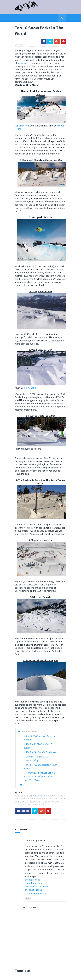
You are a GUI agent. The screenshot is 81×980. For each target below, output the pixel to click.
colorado (51, 796)
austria (18, 796)
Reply (28, 898)
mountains (22, 799)
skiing (23, 802)
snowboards (24, 63)
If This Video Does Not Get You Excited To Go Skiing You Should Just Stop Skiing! (39, 776)
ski (16, 802)
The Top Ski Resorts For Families (42, 752)
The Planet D (30, 388)
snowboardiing (53, 802)
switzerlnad (32, 805)
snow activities (36, 802)
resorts (59, 799)
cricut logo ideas (33, 890)
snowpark (19, 805)
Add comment (30, 907)
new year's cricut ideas (37, 886)
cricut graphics (32, 880)
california (29, 796)
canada (40, 796)
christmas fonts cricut (36, 893)
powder (49, 799)
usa (42, 805)
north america (36, 799)
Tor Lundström (22, 126)
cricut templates (33, 883)
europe (62, 796)
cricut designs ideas (35, 840)
